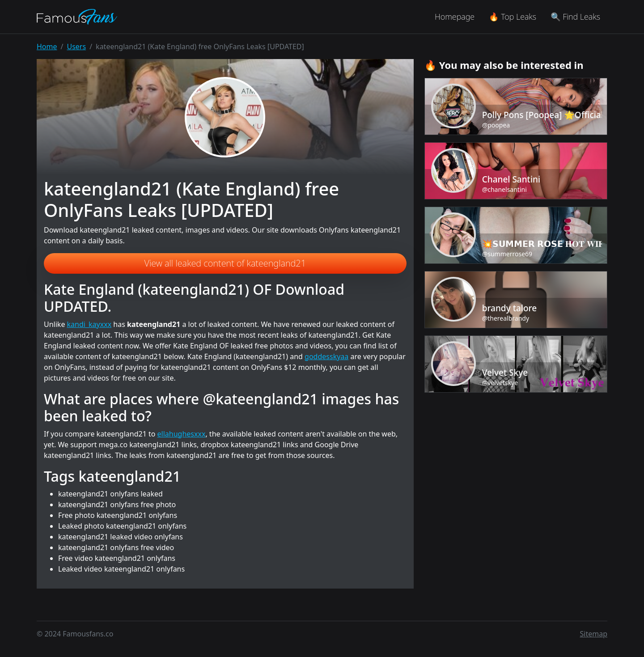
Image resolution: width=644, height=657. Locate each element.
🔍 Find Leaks (575, 17)
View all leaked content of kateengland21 (225, 263)
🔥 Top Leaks (513, 17)
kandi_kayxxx (89, 324)
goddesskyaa (326, 356)
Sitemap (594, 634)
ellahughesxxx (182, 434)
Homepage (455, 17)
